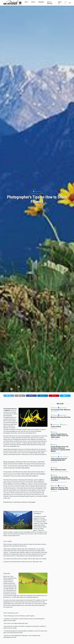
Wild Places (38, 192)
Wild (42, 194)
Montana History (66, 439)
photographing (36, 194)
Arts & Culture (71, 546)
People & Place (71, 408)
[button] (9, 396)
